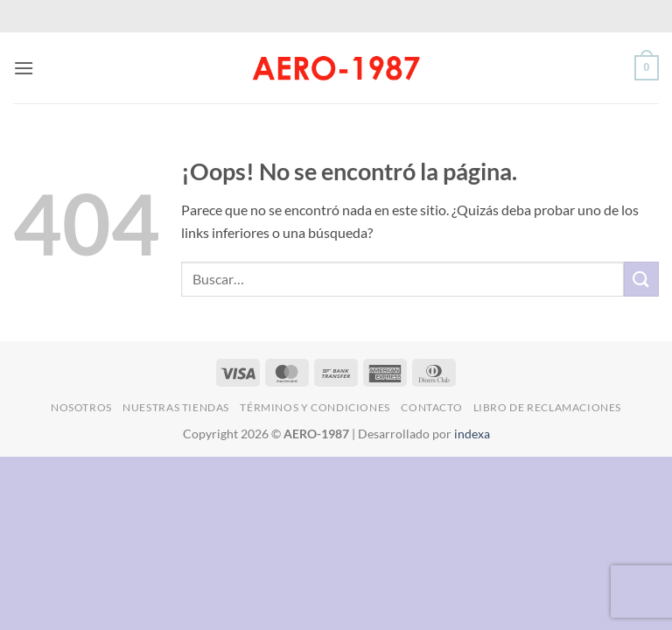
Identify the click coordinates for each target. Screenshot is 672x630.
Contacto (431, 407)
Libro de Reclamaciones (547, 407)
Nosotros (81, 407)
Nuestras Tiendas (176, 407)
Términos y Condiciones (315, 407)
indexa (472, 434)
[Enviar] (641, 279)
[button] (24, 68)
